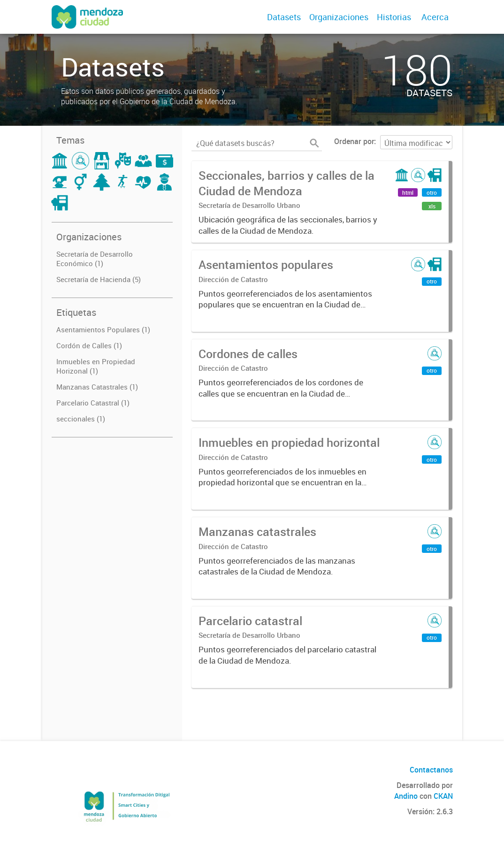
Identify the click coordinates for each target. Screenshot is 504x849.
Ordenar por (354, 141)
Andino (406, 796)
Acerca (435, 17)
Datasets (284, 17)
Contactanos (431, 770)
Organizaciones (339, 17)
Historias (394, 17)
